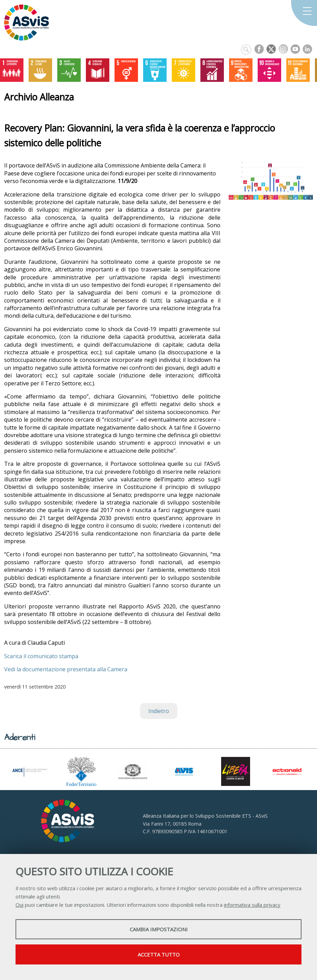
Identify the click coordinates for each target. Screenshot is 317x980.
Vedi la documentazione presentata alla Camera (66, 669)
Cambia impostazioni (159, 929)
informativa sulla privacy (252, 905)
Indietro (159, 711)
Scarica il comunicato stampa (41, 656)
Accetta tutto (159, 954)
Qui (19, 905)
